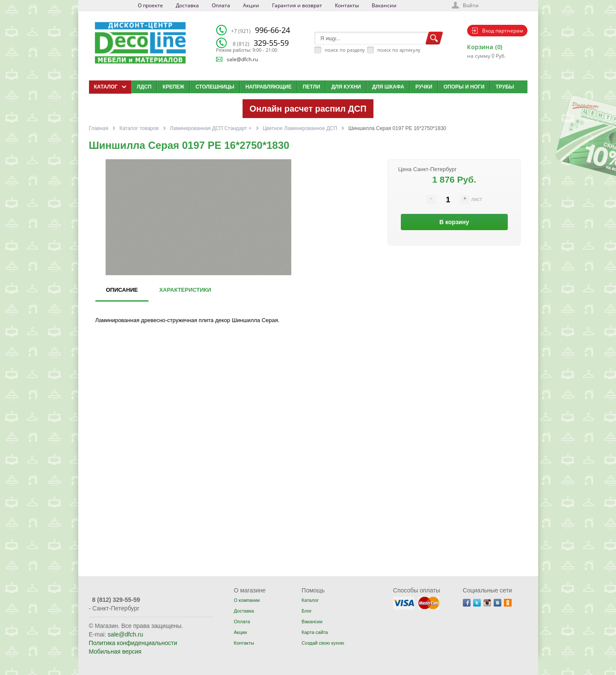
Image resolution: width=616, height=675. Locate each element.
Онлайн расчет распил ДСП (308, 109)
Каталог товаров (139, 128)
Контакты (347, 5)
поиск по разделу (345, 50)
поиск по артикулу (399, 50)
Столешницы (215, 87)
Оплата (221, 5)
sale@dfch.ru (242, 59)
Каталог (310, 600)
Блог (307, 611)
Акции (251, 5)
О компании (247, 600)
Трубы (505, 87)
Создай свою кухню (323, 643)
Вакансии (384, 5)
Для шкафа (388, 87)
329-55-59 (261, 43)
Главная (99, 128)
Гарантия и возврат (297, 5)
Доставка (187, 5)
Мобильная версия (115, 651)
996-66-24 (261, 30)
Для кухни (346, 87)
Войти (471, 5)
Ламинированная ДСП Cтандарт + (211, 128)
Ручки (424, 87)
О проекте (150, 5)
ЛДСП (144, 87)
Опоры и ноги (464, 87)
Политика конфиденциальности (133, 643)
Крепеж (173, 87)
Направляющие (269, 87)
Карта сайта (315, 632)
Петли (312, 87)
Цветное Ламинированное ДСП (300, 128)
